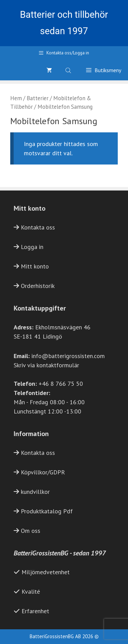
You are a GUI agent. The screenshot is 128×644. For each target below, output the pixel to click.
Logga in (32, 247)
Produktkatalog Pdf (47, 511)
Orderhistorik (38, 286)
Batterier (38, 98)
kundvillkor (35, 492)
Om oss (31, 531)
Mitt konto (35, 266)
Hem (16, 98)
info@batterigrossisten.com (68, 356)
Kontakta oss (38, 227)
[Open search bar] (69, 70)
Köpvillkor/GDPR (43, 472)
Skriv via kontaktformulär (46, 365)
